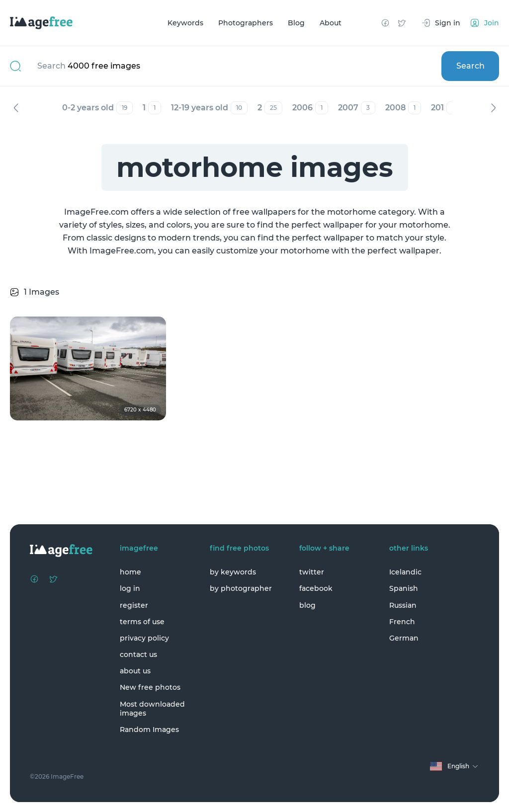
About (331, 23)
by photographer (241, 588)
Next (493, 108)
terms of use (142, 622)
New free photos (150, 687)
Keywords (185, 23)
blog (307, 605)
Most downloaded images (152, 709)
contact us (138, 654)
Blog (296, 23)
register (134, 605)
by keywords (233, 572)
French (402, 622)
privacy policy (144, 638)
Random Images (149, 730)
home (130, 572)
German (404, 638)
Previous (16, 108)
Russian (403, 605)
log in (130, 588)
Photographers (246, 23)
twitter (312, 572)
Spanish (404, 588)
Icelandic (405, 572)
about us (135, 671)
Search (470, 66)
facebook (316, 588)
